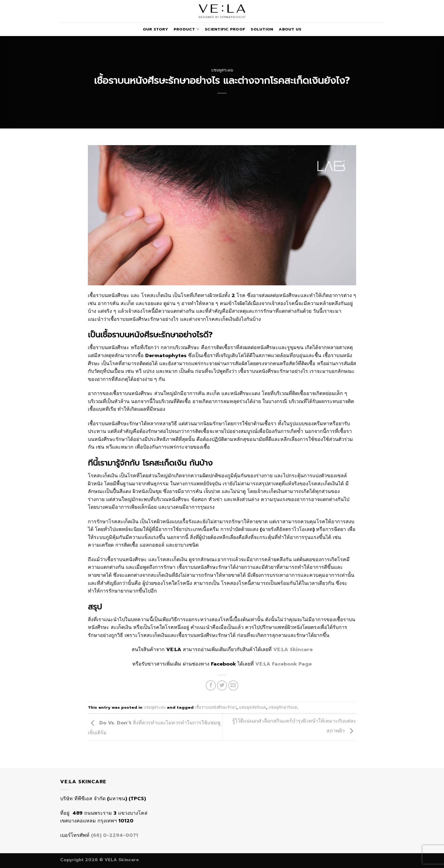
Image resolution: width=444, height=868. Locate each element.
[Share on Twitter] (222, 685)
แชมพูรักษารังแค (283, 707)
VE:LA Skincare (293, 650)
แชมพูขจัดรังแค (253, 707)
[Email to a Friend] (233, 685)
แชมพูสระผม (222, 70)
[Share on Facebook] (211, 685)
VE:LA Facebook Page (284, 664)
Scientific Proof (225, 29)
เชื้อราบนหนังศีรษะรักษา (216, 707)
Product (186, 29)
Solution (262, 29)
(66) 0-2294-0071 (115, 835)
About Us (290, 29)
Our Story (155, 29)
